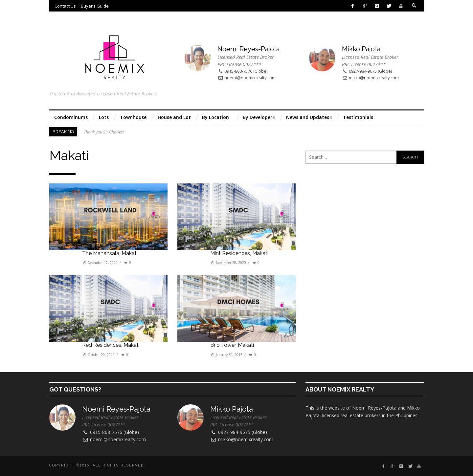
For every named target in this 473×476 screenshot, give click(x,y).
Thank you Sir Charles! (104, 132)
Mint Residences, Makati (239, 253)
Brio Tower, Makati (232, 345)
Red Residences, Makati (111, 345)
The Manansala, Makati (110, 253)
